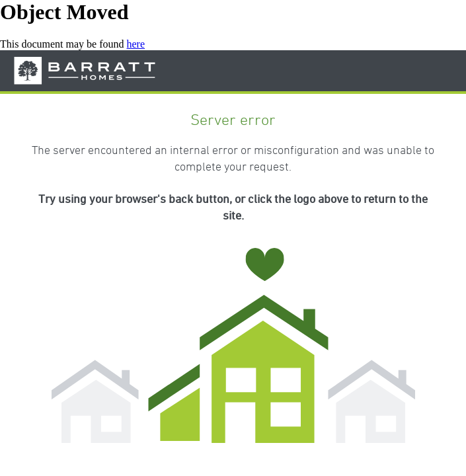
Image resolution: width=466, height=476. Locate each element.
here (136, 44)
